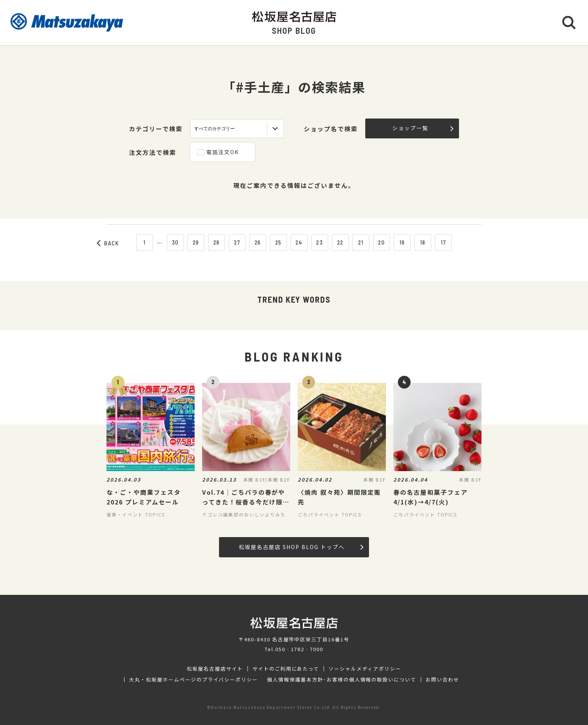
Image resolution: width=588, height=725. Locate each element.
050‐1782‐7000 (299, 649)
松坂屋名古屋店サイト (215, 669)
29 (196, 242)
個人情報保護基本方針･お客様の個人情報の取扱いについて (342, 680)
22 (340, 242)
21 (361, 242)
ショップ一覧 (423, 128)
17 (443, 242)
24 (299, 242)
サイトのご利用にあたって (286, 669)
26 (258, 242)
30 (175, 242)
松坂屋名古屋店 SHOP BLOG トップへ (301, 547)
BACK (108, 243)
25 (279, 242)
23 (320, 242)
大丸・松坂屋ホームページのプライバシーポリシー (193, 680)
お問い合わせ (442, 680)
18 (423, 242)
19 (402, 242)
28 (217, 242)
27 (237, 242)
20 (382, 242)
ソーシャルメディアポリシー (365, 669)
